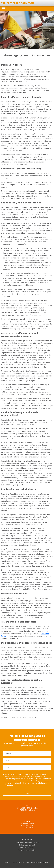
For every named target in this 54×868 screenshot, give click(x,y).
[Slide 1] (26, 46)
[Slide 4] (30, 46)
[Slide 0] (24, 46)
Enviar (27, 793)
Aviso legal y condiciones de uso (27, 842)
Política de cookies (27, 848)
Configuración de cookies (27, 850)
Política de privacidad (27, 845)
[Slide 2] (27, 46)
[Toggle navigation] (4, 8)
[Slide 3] (29, 46)
